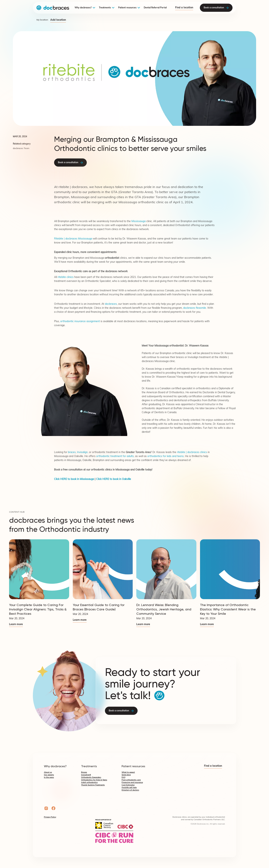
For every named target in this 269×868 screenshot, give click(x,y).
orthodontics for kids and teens (166, 456)
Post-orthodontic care (131, 780)
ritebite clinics (66, 277)
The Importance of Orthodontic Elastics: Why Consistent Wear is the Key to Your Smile (228, 609)
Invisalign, (83, 452)
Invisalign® (86, 775)
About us (48, 772)
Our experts (49, 775)
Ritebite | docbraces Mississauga (73, 239)
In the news (49, 777)
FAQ (124, 777)
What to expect (128, 772)
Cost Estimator (128, 785)
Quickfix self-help (129, 788)
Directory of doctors (130, 790)
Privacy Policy (50, 817)
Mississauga (139, 221)
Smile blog (126, 775)
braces (180, 357)
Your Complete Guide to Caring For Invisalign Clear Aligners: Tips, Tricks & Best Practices (38, 609)
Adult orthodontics (89, 783)
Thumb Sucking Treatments (93, 785)
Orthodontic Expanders (91, 777)
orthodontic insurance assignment (80, 322)
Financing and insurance (132, 783)
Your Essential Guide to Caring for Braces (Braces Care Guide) (99, 607)
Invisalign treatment (199, 357)
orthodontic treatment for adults (115, 456)
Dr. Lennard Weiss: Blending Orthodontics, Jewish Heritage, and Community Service (164, 609)
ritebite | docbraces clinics (192, 452)
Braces (84, 772)
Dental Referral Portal (155, 8)
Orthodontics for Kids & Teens (94, 780)
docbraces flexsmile (195, 308)
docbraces (111, 304)
